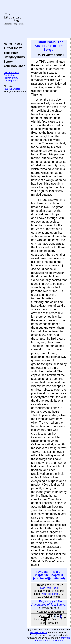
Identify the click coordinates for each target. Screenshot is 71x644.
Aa (43, 619)
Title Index (10, 53)
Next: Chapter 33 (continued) (57, 575)
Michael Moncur (38, 632)
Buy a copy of (49, 603)
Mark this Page (49, 588)
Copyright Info (11, 81)
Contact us (9, 75)
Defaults (53, 623)
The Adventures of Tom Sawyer (49, 46)
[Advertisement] (49, 19)
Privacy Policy (11, 78)
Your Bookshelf (14, 66)
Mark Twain (47, 42)
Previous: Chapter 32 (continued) (41, 575)
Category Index (14, 57)
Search (8, 62)
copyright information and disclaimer (53, 639)
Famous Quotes (12, 89)
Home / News (12, 44)
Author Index (12, 48)
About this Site (11, 72)
